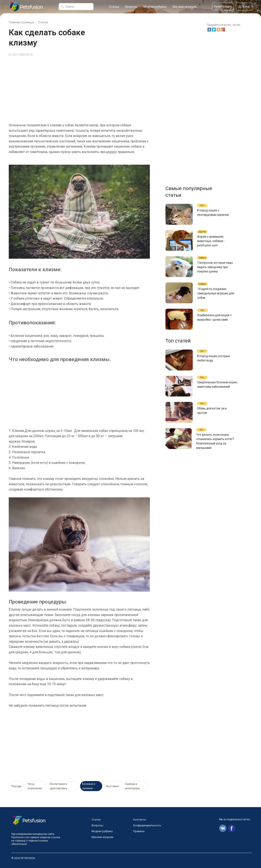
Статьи (114, 7)
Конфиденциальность (147, 825)
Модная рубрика (155, 7)
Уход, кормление (35, 786)
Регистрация (223, 6)
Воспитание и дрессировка (58, 786)
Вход (244, 6)
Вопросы (131, 7)
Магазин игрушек (185, 7)
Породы (16, 786)
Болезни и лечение (89, 786)
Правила (139, 831)
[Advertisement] (130, 88)
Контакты (140, 820)
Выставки (112, 786)
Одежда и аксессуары (132, 786)
